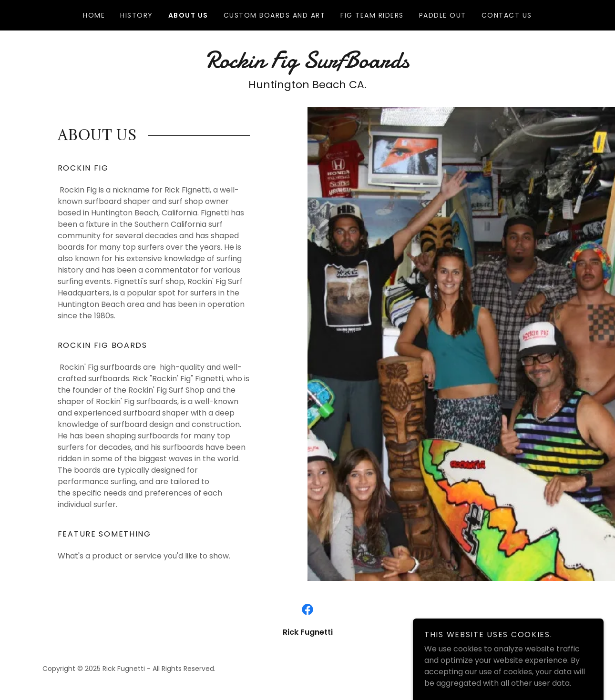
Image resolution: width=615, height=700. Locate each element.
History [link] (137, 15)
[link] (307, 65)
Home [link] (94, 15)
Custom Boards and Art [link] (274, 15)
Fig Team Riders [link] (372, 15)
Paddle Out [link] (443, 15)
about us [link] (188, 15)
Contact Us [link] (507, 15)
